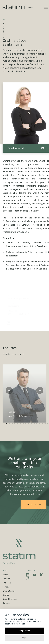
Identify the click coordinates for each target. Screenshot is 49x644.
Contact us (33, 504)
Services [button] (6, 587)
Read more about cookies (15, 624)
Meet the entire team (13, 354)
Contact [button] (6, 603)
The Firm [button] (7, 579)
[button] (46, 7)
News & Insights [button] (10, 599)
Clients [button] (6, 595)
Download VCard (26, 148)
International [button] (9, 591)
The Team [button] (7, 583)
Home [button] (5, 575)
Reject (25, 638)
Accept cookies (25, 631)
